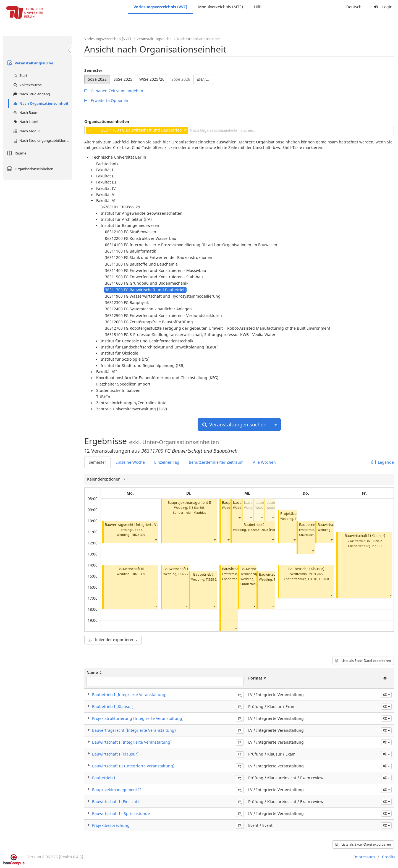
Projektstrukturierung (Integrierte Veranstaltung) (138, 718)
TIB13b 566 (197, 508)
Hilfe (258, 7)
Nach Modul (26, 131)
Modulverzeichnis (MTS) (221, 7)
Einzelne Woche (130, 462)
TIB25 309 (138, 535)
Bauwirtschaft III (131, 569)
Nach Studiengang (31, 94)
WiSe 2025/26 (152, 79)
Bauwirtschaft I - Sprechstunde (121, 813)
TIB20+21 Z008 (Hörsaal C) (266, 530)
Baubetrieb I (203, 574)
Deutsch (354, 7)
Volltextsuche (27, 85)
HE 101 (377, 546)
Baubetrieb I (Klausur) (306, 569)
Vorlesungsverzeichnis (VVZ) (160, 7)
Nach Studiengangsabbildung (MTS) (42, 140)
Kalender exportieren (113, 640)
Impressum (364, 857)
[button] (156, 540)
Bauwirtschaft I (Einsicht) (184, 569)
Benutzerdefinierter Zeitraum (216, 462)
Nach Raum (25, 112)
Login (383, 7)
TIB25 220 (185, 574)
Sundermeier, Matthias (189, 512)
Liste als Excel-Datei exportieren (363, 661)
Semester (93, 70)
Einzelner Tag (167, 462)
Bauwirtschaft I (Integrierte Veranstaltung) (132, 742)
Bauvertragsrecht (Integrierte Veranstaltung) (142, 525)
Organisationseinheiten (29, 169)
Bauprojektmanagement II (189, 503)
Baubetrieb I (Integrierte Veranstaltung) (129, 695)
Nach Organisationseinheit (40, 103)
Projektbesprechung (111, 825)
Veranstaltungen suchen (234, 424)
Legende (383, 462)
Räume (16, 153)
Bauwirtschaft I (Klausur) (365, 536)
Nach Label (25, 122)
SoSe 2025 (123, 79)
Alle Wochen (264, 462)
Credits (389, 857)
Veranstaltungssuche (29, 63)
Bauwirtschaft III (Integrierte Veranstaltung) (133, 766)
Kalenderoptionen (104, 479)
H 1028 (324, 579)
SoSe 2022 (97, 79)
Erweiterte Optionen (106, 100)
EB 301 (313, 579)
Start (20, 75)
